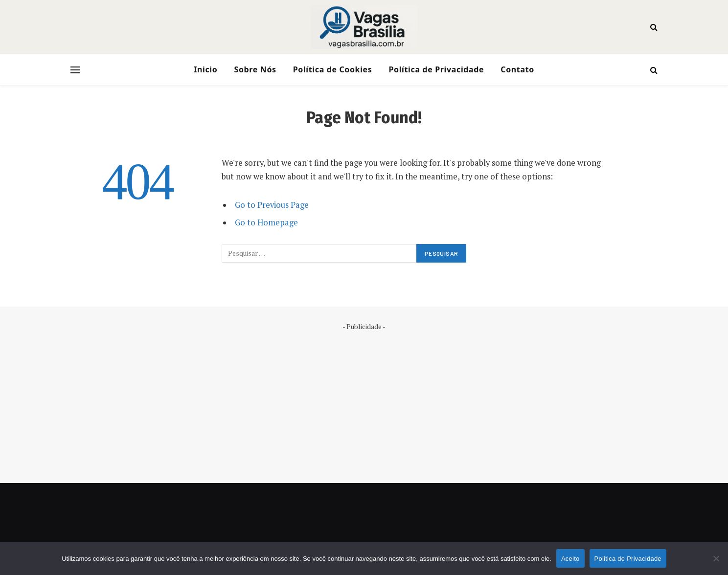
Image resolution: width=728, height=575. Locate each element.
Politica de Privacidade (628, 559)
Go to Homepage (266, 222)
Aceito (570, 559)
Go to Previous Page (272, 205)
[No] (716, 558)
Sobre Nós (255, 69)
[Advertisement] (364, 400)
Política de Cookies (333, 69)
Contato (517, 69)
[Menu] (75, 70)
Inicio (205, 69)
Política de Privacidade (436, 69)
